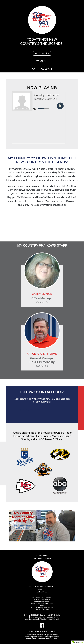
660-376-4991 (42, 69)
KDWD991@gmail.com (44, 604)
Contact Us (42, 592)
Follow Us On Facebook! (42, 392)
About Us (42, 589)
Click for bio (42, 302)
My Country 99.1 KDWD (30, 409)
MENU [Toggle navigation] (42, 61)
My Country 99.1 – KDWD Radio (42, 587)
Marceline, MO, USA (42, 224)
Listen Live (42, 53)
